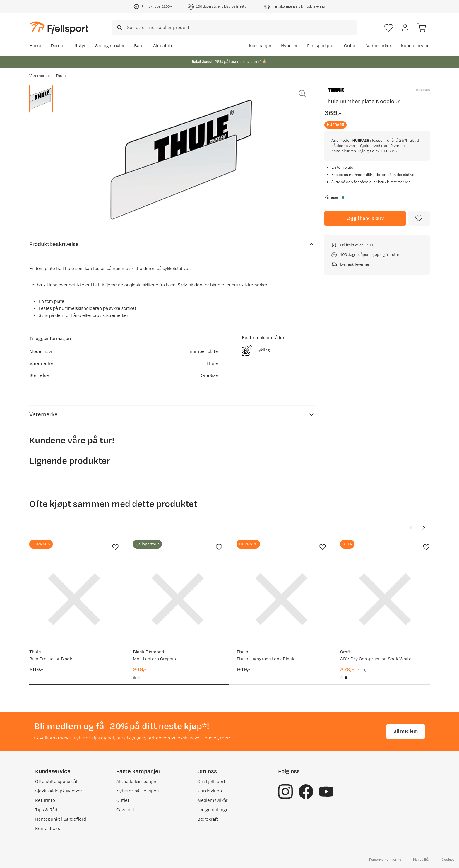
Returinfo (45, 800)
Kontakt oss (48, 829)
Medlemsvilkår (213, 800)
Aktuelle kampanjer (136, 782)
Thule (61, 76)
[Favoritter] (389, 28)
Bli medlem (406, 731)
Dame (57, 46)
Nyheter (290, 46)
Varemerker (379, 46)
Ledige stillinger (214, 810)
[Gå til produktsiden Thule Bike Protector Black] (74, 599)
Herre (35, 46)
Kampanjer (260, 46)
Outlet (351, 46)
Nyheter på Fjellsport (138, 791)
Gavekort (126, 810)
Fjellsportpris (321, 46)
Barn (139, 46)
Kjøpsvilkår (422, 860)
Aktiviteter (164, 46)
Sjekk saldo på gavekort (60, 791)
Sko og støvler (110, 46)
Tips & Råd (46, 810)
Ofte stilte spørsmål (56, 782)
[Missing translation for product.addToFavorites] (419, 218)
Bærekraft (208, 819)
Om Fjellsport (211, 782)
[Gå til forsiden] (59, 28)
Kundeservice (415, 46)
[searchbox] (242, 28)
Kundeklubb (210, 791)
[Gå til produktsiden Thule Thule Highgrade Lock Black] (281, 599)
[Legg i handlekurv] (365, 218)
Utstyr (79, 46)
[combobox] (234, 28)
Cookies (448, 860)
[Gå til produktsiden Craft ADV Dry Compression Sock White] (385, 599)
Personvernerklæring (385, 860)
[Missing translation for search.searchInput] (119, 28)
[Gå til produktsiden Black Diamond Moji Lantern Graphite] (178, 599)
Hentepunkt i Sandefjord (61, 819)
